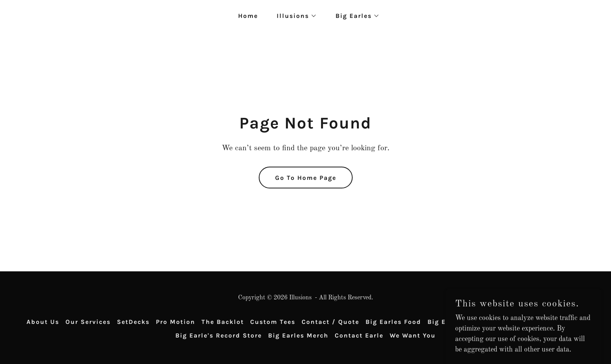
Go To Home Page (306, 178)
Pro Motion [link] (176, 322)
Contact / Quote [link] (330, 322)
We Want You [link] (413, 335)
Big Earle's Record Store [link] (219, 335)
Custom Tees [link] (273, 322)
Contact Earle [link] (359, 335)
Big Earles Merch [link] (298, 335)
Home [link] (248, 16)
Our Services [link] (88, 322)
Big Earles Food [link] (393, 322)
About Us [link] (43, 322)
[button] (294, 16)
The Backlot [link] (223, 322)
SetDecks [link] (133, 322)
